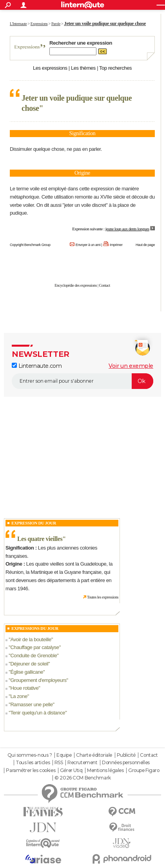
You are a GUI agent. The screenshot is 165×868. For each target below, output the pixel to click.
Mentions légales (105, 770)
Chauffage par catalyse (34, 647)
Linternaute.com (37, 366)
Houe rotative (24, 688)
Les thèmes (83, 68)
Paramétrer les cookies (31, 770)
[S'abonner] (82, 381)
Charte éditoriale (94, 755)
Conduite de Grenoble (34, 656)
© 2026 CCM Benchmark (83, 778)
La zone (19, 696)
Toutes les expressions (103, 597)
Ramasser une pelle (31, 704)
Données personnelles (126, 763)
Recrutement (82, 763)
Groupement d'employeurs (38, 680)
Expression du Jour (34, 523)
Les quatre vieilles (40, 539)
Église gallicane (27, 672)
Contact (105, 285)
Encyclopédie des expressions (76, 285)
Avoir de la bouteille (31, 639)
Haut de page (145, 245)
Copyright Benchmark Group (30, 245)
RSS (59, 763)
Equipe (64, 755)
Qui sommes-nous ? (30, 755)
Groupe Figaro (144, 770)
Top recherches (115, 68)
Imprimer (116, 245)
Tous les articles (33, 763)
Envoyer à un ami (88, 245)
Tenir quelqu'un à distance (38, 713)
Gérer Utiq (71, 770)
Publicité (126, 755)
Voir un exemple (131, 366)
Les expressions (50, 68)
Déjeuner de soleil (29, 664)
